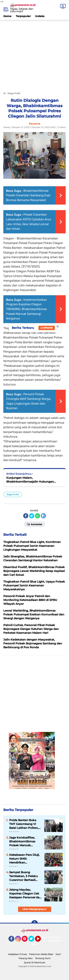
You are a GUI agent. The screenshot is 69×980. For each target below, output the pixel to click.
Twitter (33, 940)
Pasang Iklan (26, 958)
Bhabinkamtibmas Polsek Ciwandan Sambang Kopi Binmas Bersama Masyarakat (28, 195)
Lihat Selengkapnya (34, 909)
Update (47, 328)
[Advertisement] (34, 54)
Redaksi (37, 944)
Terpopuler (23, 16)
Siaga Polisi (13, 494)
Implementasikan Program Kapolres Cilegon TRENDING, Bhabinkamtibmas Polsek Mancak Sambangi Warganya (26, 309)
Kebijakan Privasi (17, 954)
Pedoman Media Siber (41, 954)
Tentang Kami (43, 958)
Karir (58, 954)
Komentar (34, 524)
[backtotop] (35, 923)
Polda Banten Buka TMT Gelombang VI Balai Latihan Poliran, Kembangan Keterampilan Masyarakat (24, 824)
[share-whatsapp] (38, 516)
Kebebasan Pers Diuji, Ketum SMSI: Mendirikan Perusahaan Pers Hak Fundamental (24, 859)
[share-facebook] (26, 516)
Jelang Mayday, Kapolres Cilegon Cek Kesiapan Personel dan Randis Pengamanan (25, 894)
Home (7, 16)
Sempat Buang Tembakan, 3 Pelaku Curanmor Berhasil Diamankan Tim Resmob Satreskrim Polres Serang (23, 876)
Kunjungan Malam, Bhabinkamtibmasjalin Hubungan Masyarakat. (30, 480)
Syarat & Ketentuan (35, 962)
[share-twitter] (32, 516)
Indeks (40, 16)
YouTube (40, 940)
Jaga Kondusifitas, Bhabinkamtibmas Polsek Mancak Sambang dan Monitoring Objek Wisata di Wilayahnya (24, 841)
